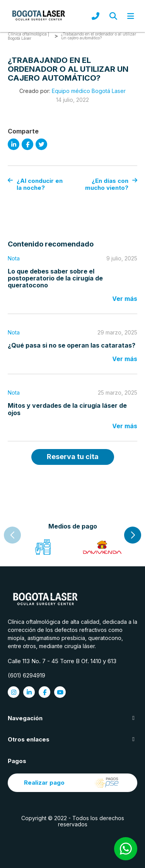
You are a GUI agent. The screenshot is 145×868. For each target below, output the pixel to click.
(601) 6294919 (26, 675)
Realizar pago (72, 783)
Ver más (125, 299)
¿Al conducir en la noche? (35, 184)
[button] (133, 535)
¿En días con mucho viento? (111, 184)
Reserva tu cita (73, 457)
